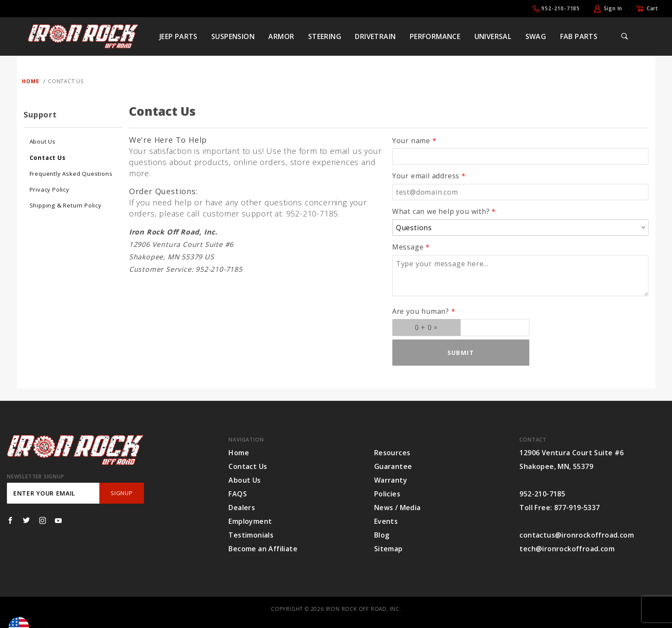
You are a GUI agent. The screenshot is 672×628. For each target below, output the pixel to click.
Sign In (613, 8)
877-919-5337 (577, 508)
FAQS (238, 494)
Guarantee (393, 466)
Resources (392, 453)
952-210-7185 (561, 8)
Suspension (233, 36)
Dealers (242, 508)
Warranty (391, 480)
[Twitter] (26, 520)
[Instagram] (43, 520)
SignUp (121, 493)
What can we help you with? (441, 211)
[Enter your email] (53, 493)
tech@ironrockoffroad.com (567, 549)
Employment (250, 521)
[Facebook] (10, 520)
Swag (536, 36)
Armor (281, 36)
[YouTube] (58, 520)
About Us (43, 141)
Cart (652, 8)
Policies (387, 494)
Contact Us (48, 158)
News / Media (397, 508)
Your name (411, 141)
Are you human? (421, 311)
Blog (382, 535)
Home (239, 453)
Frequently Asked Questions (71, 174)
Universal (493, 36)
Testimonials (251, 535)
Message (408, 247)
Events (386, 521)
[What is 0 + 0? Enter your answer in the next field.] (426, 328)
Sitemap (388, 549)
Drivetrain (375, 36)
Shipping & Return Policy (66, 205)
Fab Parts (579, 36)
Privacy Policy (49, 189)
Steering (325, 36)
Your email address (426, 176)
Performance (435, 36)
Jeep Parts (178, 36)
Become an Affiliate (263, 549)
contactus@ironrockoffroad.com (577, 535)
